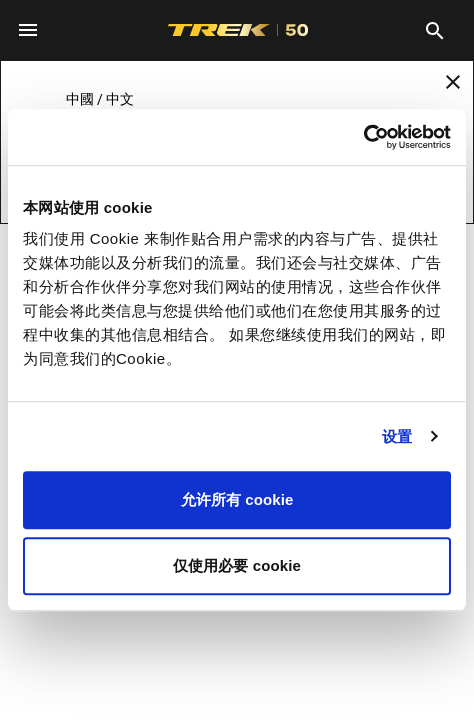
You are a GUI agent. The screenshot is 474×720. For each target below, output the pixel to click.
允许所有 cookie (237, 499)
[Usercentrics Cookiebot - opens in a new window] (363, 137)
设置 (397, 436)
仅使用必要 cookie (237, 565)
